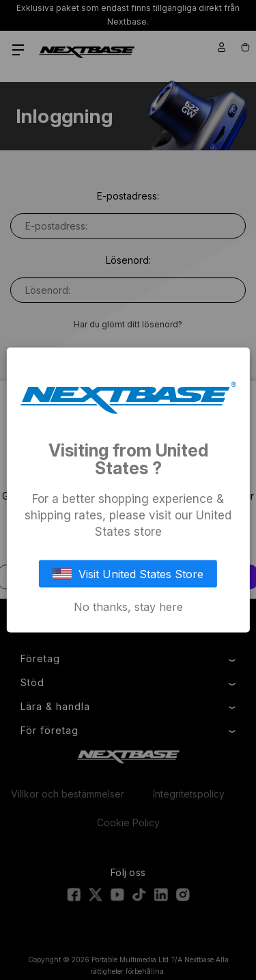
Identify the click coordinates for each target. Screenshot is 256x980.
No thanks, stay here (128, 607)
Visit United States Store (128, 574)
